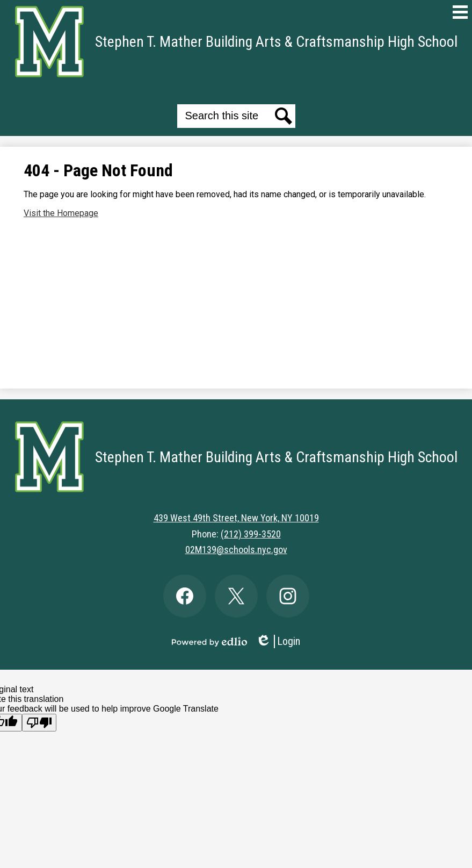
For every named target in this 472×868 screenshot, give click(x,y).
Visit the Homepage (61, 213)
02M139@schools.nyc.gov (236, 550)
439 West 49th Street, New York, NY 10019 (236, 518)
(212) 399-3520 (251, 534)
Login (278, 641)
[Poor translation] (39, 723)
